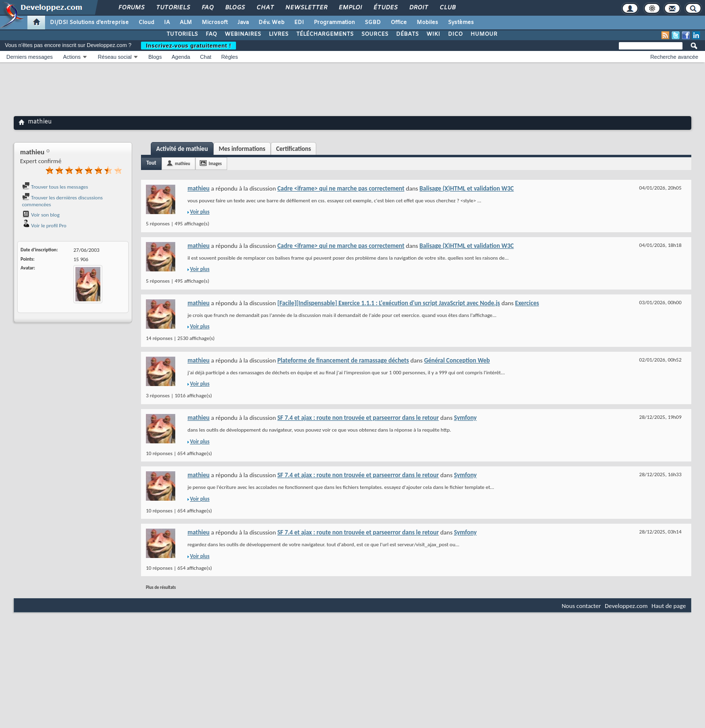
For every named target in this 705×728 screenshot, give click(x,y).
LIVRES (279, 34)
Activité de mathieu (182, 149)
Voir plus (200, 212)
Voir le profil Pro (44, 226)
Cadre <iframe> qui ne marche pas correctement (341, 188)
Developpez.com (626, 606)
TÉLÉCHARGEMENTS (325, 34)
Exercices (527, 303)
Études (385, 8)
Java (243, 23)
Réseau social (115, 57)
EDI (299, 23)
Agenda (181, 57)
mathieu (182, 163)
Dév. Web (271, 23)
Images (215, 163)
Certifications (294, 149)
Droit (418, 8)
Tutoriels (173, 8)
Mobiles (427, 23)
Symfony (465, 418)
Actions (72, 57)
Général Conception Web (457, 360)
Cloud (146, 23)
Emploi (350, 8)
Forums (131, 8)
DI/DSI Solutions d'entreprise (89, 23)
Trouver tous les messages (55, 187)
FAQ (207, 8)
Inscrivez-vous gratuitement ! (188, 46)
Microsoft (215, 23)
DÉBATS (407, 34)
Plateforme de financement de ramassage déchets (343, 360)
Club (447, 8)
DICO (455, 34)
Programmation (334, 23)
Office (399, 23)
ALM (186, 23)
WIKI (433, 34)
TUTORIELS (182, 34)
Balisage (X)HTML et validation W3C (467, 188)
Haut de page (669, 606)
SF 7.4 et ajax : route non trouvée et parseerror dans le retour (358, 418)
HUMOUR (484, 34)
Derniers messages (30, 57)
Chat (265, 8)
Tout (151, 163)
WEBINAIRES (243, 34)
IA (167, 23)
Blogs (235, 8)
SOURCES (375, 34)
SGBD (373, 23)
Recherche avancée (674, 57)
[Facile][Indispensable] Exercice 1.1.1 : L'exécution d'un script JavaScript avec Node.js (388, 303)
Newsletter (306, 8)
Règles (230, 57)
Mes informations (242, 149)
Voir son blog (41, 215)
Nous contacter (581, 606)
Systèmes (461, 23)
